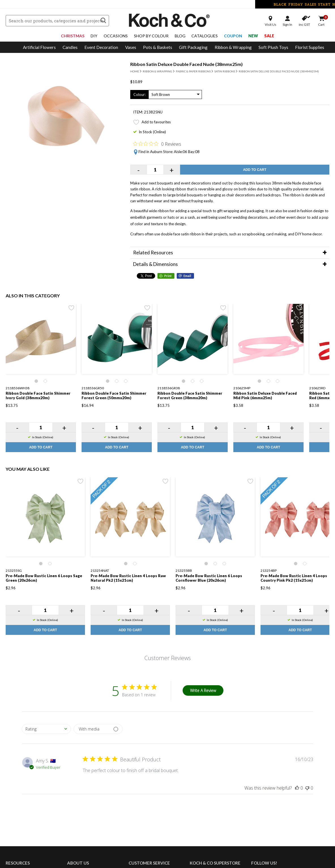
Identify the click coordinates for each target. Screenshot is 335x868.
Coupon (233, 36)
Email (187, 276)
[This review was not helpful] (307, 788)
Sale (269, 36)
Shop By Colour (151, 36)
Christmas (73, 36)
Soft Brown (161, 94)
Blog (180, 36)
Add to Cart (255, 170)
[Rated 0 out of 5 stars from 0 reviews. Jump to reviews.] (157, 144)
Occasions (116, 36)
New (253, 36)
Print (168, 276)
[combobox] (46, 729)
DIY (94, 36)
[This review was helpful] (297, 788)
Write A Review (203, 690)
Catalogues (205, 36)
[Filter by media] (98, 729)
